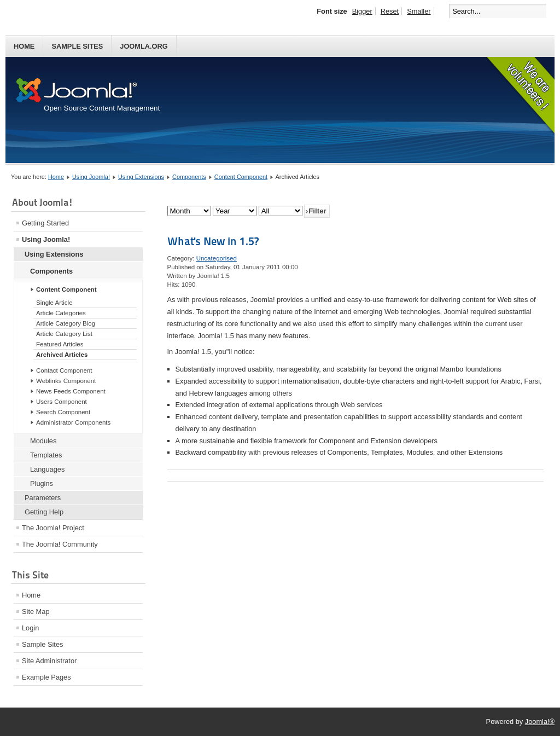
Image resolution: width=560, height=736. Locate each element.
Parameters (43, 498)
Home (24, 46)
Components (189, 177)
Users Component (62, 402)
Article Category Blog (66, 323)
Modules (43, 441)
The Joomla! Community (60, 544)
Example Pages (46, 677)
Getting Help (44, 512)
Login (30, 628)
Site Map (36, 612)
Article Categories (61, 313)
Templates (46, 455)
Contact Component (64, 370)
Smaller (419, 11)
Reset (390, 11)
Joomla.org (144, 46)
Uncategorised (217, 258)
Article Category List (64, 334)
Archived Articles (62, 355)
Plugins (42, 483)
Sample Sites (77, 46)
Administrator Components (73, 422)
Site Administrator (49, 661)
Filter (317, 211)
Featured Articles (60, 344)
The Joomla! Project (53, 528)
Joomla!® (540, 721)
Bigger (362, 11)
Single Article (54, 303)
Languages (47, 469)
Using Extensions (141, 177)
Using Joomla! (91, 177)
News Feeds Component (71, 391)
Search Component (63, 412)
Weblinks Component (66, 381)
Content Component (241, 177)
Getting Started (45, 223)
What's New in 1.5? (213, 241)
